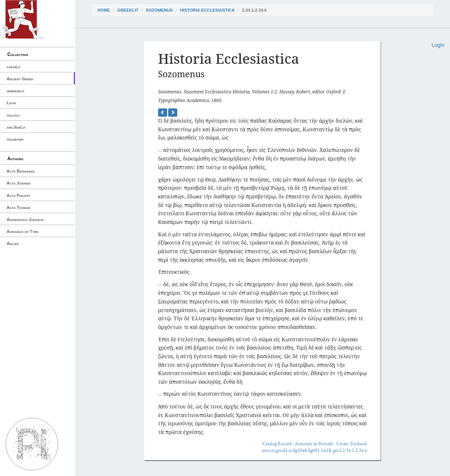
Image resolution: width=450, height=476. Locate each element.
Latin (11, 103)
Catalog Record (277, 444)
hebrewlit (16, 91)
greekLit (128, 10)
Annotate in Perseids (314, 444)
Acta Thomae (19, 207)
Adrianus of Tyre (23, 231)
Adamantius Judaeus (25, 219)
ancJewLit (16, 127)
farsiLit (14, 67)
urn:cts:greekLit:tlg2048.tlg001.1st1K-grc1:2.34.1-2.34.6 (314, 450)
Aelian (13, 243)
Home (104, 10)
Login (438, 45)
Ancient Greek (20, 79)
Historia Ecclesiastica (207, 10)
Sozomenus (159, 10)
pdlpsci (13, 115)
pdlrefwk (15, 139)
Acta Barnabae (21, 171)
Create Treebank (352, 444)
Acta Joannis (19, 183)
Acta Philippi (18, 195)
